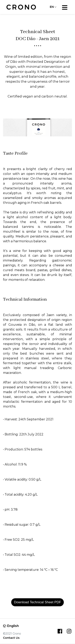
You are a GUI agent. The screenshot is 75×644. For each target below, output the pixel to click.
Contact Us (11, 638)
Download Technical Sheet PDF (38, 602)
